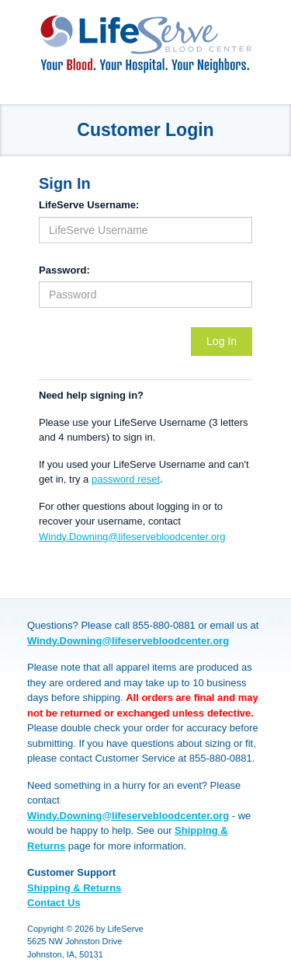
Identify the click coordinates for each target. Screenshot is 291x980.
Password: (64, 270)
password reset (126, 479)
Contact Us (54, 903)
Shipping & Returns (74, 888)
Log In (222, 341)
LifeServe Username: (89, 205)
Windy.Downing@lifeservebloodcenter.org (132, 537)
